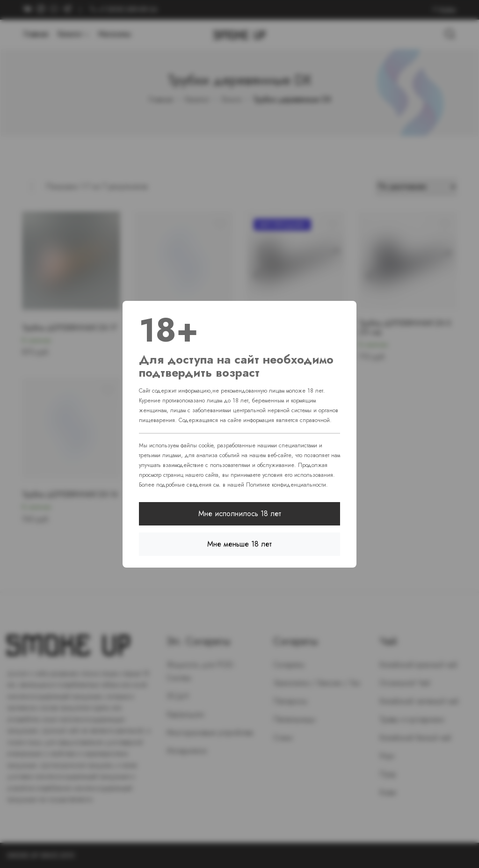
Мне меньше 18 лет (239, 544)
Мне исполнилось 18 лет (240, 514)
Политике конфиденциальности (286, 485)
